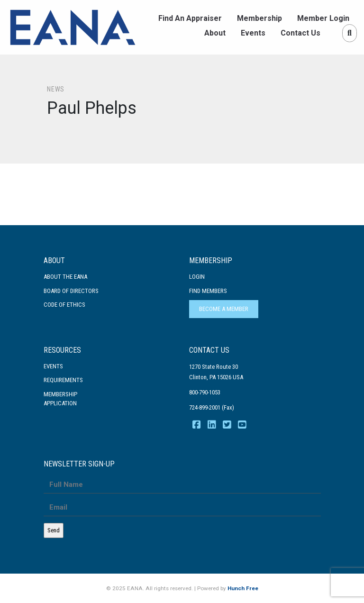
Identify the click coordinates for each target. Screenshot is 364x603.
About (215, 33)
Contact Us (300, 33)
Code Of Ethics (64, 305)
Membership (259, 18)
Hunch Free (243, 588)
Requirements (63, 380)
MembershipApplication (60, 399)
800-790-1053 (205, 392)
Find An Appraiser (190, 18)
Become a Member (224, 309)
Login (197, 277)
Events (253, 33)
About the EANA (65, 277)
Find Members (208, 291)
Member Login (323, 18)
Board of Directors (71, 291)
